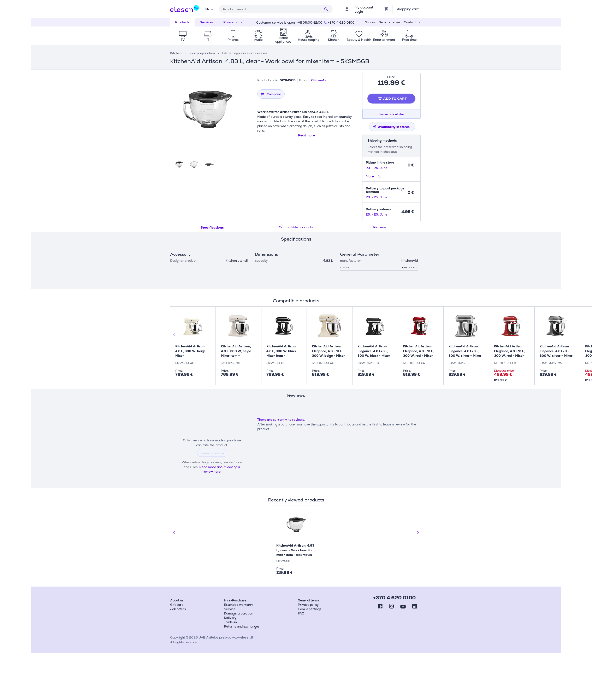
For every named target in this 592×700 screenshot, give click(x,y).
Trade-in (230, 622)
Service (230, 609)
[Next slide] (418, 533)
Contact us (412, 22)
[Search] (326, 9)
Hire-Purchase (235, 600)
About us (177, 600)
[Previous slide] (174, 334)
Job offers (178, 609)
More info (373, 176)
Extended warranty (238, 605)
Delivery (230, 618)
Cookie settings (310, 609)
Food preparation (202, 53)
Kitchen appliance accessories (245, 53)
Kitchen (176, 53)
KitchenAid (319, 80)
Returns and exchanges (242, 626)
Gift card (177, 605)
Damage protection (239, 613)
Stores (370, 22)
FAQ (301, 613)
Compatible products (296, 227)
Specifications (212, 227)
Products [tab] (182, 22)
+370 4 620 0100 (341, 22)
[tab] (212, 228)
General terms (390, 22)
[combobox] (209, 9)
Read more (306, 135)
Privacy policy (308, 605)
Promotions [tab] (233, 22)
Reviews (380, 227)
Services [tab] (206, 22)
